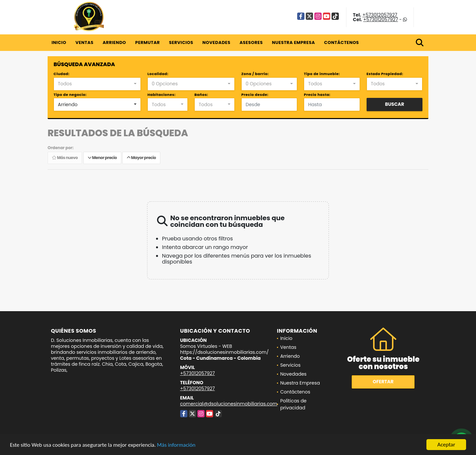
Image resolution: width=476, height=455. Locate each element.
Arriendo (114, 42)
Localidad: (158, 74)
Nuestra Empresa (294, 42)
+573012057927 (380, 15)
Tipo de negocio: (70, 95)
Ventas (84, 42)
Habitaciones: (161, 95)
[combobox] (97, 84)
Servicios (181, 42)
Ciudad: (61, 74)
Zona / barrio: (255, 74)
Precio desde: (255, 95)
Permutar (147, 42)
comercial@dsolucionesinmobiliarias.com (229, 404)
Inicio (59, 42)
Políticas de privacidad (294, 404)
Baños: (201, 95)
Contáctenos (342, 42)
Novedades (216, 42)
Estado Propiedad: (385, 74)
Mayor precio (141, 158)
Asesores (251, 42)
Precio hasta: (317, 95)
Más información (176, 446)
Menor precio (102, 158)
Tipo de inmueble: (322, 74)
